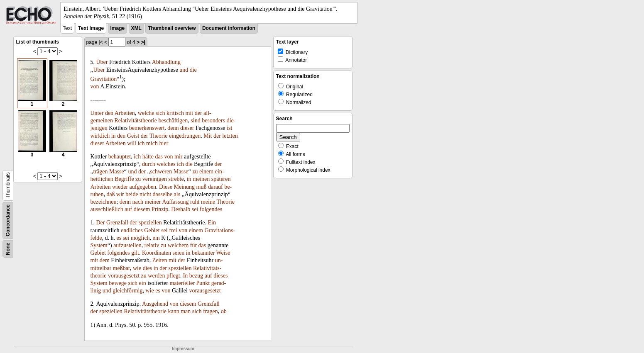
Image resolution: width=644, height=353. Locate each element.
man (186, 311)
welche (146, 113)
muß (202, 187)
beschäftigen (173, 121)
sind (195, 121)
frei (173, 230)
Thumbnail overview (172, 28)
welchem (178, 245)
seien (178, 253)
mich (152, 143)
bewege (118, 283)
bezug (196, 276)
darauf (215, 187)
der (198, 113)
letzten (230, 136)
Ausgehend (155, 304)
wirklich (100, 136)
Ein (212, 223)
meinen (201, 179)
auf (128, 209)
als (177, 194)
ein (156, 238)
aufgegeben (143, 187)
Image (118, 28)
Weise (223, 253)
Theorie (159, 136)
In (186, 276)
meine (208, 202)
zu (195, 172)
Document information (229, 28)
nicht (145, 194)
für (193, 245)
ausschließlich (107, 209)
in (114, 136)
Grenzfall (117, 223)
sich (160, 113)
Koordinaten (157, 253)
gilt (135, 253)
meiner (153, 202)
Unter (97, 113)
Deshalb (181, 209)
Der (101, 223)
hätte (148, 157)
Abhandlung (166, 62)
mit (190, 113)
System (99, 245)
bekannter (203, 253)
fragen (211, 311)
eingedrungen (185, 136)
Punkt (203, 283)
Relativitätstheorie (136, 121)
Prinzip (160, 209)
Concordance (8, 220)
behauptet (120, 157)
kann (174, 311)
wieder (120, 187)
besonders (213, 121)
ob (224, 311)
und (184, 70)
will (132, 143)
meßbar (121, 268)
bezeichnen (104, 202)
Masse (117, 172)
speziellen (150, 223)
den (109, 113)
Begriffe (124, 179)
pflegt (173, 276)
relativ (152, 245)
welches (166, 164)
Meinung (185, 187)
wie (137, 268)
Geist (133, 136)
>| (143, 42)
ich (141, 143)
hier (164, 143)
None (8, 249)
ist (229, 128)
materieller (182, 283)
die (193, 70)
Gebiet (152, 230)
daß (110, 194)
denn (173, 128)
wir (120, 194)
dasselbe (163, 194)
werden (156, 276)
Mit (208, 136)
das (159, 157)
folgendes (211, 209)
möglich (140, 238)
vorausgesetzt (124, 276)
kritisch (175, 113)
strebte (176, 179)
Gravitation (104, 79)
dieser (187, 128)
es (119, 238)
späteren (221, 179)
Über (102, 62)
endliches (132, 230)
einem (206, 172)
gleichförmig (127, 291)
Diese (166, 187)
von (95, 86)
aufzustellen (127, 245)
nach (138, 202)
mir (178, 157)
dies (148, 268)
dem (105, 260)
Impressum (183, 349)
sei (195, 209)
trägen (101, 172)
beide (132, 194)
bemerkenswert (147, 128)
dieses (220, 276)
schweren (161, 172)
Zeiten (160, 260)
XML (136, 28)
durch (149, 164)
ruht (195, 202)
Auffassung (175, 202)
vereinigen (155, 179)
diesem (142, 209)
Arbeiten (125, 113)
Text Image (91, 28)
